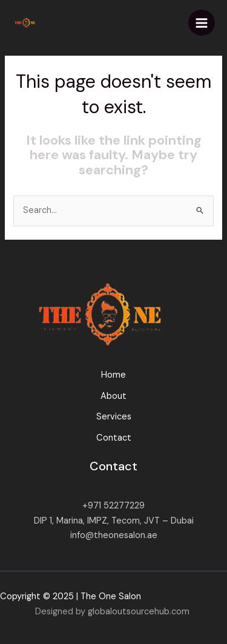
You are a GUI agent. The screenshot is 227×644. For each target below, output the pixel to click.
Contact (114, 438)
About (113, 396)
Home (113, 375)
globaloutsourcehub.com (139, 612)
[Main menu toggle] (202, 23)
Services (114, 417)
